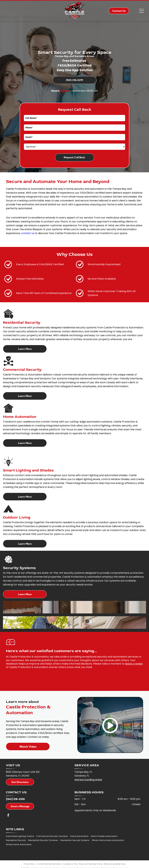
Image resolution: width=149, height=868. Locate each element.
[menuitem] (21, 836)
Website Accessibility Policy (115, 864)
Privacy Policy (29, 864)
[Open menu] (142, 11)
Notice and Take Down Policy (91, 864)
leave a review (134, 664)
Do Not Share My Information (49, 864)
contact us (28, 233)
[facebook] (8, 816)
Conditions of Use (70, 864)
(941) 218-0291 (15, 799)
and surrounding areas (88, 780)
